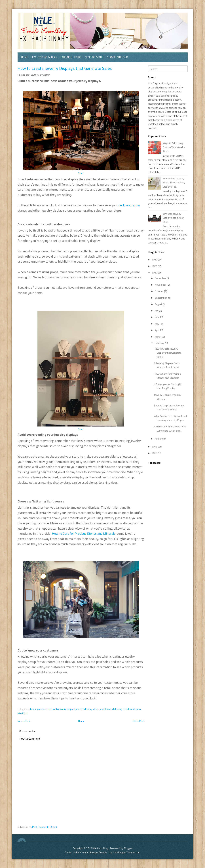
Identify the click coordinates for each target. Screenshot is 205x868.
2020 (155, 272)
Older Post (138, 721)
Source (81, 173)
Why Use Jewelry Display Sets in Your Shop (173, 218)
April (157, 330)
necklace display (129, 205)
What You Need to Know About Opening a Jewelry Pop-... (170, 418)
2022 (155, 259)
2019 (155, 446)
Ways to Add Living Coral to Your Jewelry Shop (174, 147)
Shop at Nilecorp (117, 57)
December (161, 278)
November (161, 285)
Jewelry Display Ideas (44, 57)
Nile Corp (22, 713)
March (158, 337)
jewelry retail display (111, 709)
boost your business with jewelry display (52, 709)
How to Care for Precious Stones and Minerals (84, 533)
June (157, 317)
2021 (155, 266)
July (157, 310)
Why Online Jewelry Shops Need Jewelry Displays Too (174, 182)
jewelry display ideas (87, 709)
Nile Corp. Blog (101, 848)
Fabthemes (82, 852)
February (160, 343)
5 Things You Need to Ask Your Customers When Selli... (170, 428)
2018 (155, 453)
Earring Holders (71, 57)
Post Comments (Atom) (45, 827)
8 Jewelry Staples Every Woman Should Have (167, 365)
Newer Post (24, 721)
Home (25, 57)
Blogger (128, 848)
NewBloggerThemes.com (127, 852)
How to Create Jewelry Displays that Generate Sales (65, 68)
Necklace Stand (94, 57)
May (157, 323)
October (159, 291)
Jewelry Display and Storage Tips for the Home (169, 407)
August (159, 304)
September (161, 298)
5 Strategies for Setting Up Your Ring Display (168, 386)
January (159, 439)
